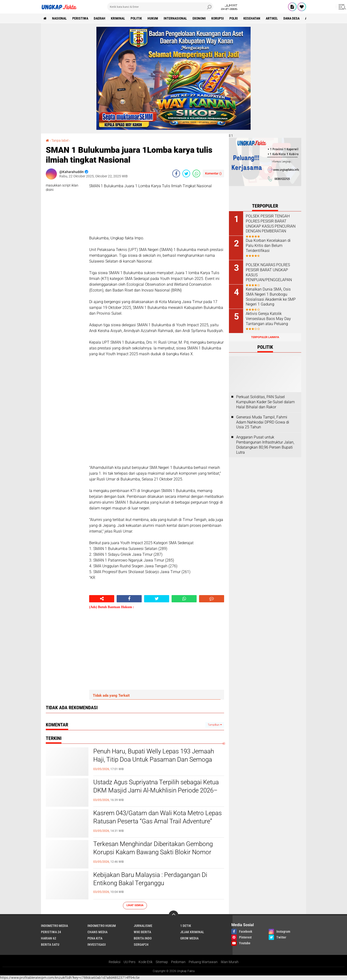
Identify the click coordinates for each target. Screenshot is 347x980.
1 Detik (186, 926)
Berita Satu (50, 945)
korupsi (218, 18)
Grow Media (189, 938)
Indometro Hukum (102, 926)
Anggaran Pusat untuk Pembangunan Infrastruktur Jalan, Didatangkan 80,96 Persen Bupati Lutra (265, 445)
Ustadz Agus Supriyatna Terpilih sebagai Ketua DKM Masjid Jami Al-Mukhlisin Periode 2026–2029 (156, 790)
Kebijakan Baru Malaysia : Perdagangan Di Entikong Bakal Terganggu (150, 879)
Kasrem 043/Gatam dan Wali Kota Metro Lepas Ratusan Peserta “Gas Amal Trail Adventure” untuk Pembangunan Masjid (157, 821)
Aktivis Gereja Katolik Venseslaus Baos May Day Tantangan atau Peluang (268, 319)
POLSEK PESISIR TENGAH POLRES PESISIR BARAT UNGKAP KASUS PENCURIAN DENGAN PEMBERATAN (271, 224)
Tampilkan (215, 725)
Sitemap (162, 962)
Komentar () (213, 173)
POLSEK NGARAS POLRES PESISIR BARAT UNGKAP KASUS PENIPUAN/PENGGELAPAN (269, 272)
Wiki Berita (142, 932)
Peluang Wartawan (203, 962)
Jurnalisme (143, 926)
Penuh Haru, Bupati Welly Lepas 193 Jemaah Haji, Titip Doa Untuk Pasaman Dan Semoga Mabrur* (154, 759)
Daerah (100, 18)
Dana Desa (291, 18)
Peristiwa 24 (51, 932)
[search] (160, 7)
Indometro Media (54, 926)
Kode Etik (146, 962)
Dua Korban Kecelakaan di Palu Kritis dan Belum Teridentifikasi (268, 246)
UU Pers (130, 962)
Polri (234, 18)
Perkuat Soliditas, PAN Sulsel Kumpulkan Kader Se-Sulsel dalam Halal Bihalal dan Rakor (265, 402)
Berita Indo (143, 938)
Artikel (272, 18)
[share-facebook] (176, 174)
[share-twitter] (186, 174)
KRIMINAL (118, 18)
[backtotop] (173, 915)
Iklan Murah (230, 962)
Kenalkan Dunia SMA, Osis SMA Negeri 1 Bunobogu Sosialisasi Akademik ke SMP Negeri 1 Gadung (271, 297)
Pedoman (178, 962)
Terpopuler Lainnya (265, 337)
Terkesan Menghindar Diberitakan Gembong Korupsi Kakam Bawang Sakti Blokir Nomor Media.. (153, 852)
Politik (136, 18)
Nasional (59, 18)
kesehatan (252, 18)
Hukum (153, 18)
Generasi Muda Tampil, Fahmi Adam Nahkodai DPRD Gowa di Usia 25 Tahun (263, 422)
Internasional (175, 18)
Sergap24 (141, 945)
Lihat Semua (135, 905)
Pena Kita (95, 938)
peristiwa (80, 18)
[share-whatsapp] (196, 174)
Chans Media (97, 932)
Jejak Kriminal (192, 932)
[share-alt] (102, 599)
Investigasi (97, 945)
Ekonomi (199, 18)
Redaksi (115, 962)
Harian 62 (49, 938)
